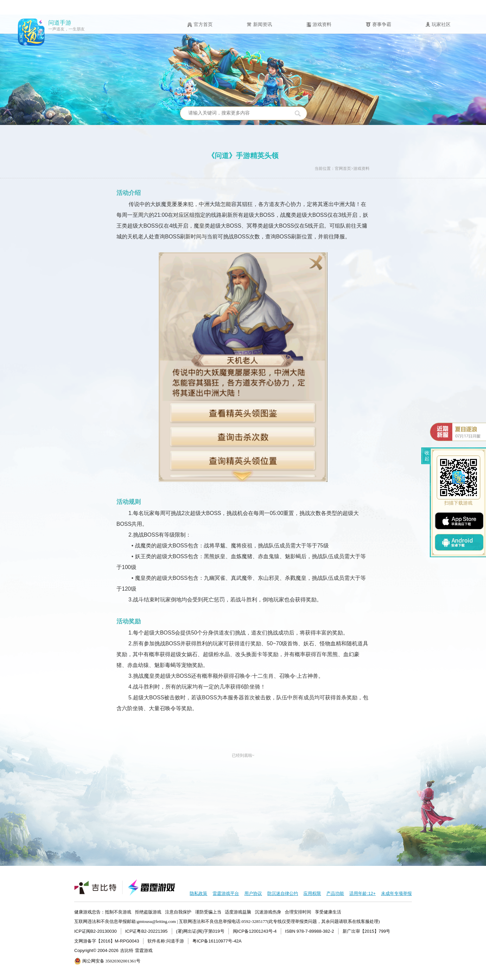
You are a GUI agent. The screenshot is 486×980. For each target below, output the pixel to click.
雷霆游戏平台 (226, 893)
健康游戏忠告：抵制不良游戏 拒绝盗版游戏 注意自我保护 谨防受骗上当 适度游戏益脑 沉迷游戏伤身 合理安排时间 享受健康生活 (208, 912)
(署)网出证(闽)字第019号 (200, 931)
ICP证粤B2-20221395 (146, 931)
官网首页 (343, 169)
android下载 (459, 542)
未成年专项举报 (396, 893)
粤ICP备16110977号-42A (217, 941)
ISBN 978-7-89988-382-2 (310, 931)
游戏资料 (361, 169)
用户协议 (253, 893)
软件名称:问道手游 (166, 941)
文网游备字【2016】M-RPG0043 (107, 941)
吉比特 (127, 950)
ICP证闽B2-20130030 (96, 931)
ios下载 (459, 521)
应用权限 (312, 893)
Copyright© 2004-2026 (96, 950)
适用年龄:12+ (362, 893)
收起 (427, 456)
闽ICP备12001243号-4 (255, 931)
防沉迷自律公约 (283, 893)
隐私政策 (198, 893)
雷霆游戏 (144, 950)
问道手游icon (31, 32)
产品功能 (335, 893)
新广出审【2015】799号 (367, 931)
